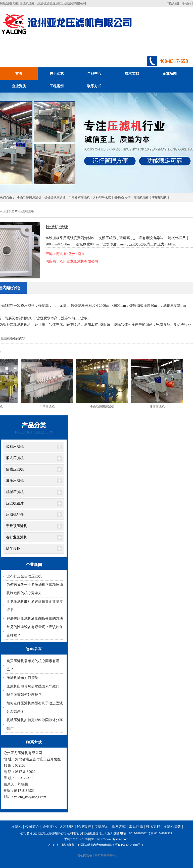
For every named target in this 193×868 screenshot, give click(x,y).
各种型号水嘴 (102, 198)
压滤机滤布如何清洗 (22, 678)
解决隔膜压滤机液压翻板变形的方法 (35, 618)
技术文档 (132, 74)
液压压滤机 (159, 198)
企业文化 (50, 827)
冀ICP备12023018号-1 (129, 845)
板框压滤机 (15, 447)
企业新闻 (170, 74)
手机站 (187, 4)
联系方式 (94, 86)
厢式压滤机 (15, 458)
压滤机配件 (15, 515)
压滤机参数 (172, 827)
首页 (19, 74)
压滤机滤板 (141, 198)
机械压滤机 (15, 492)
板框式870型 (122, 198)
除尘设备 (13, 549)
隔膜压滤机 (15, 469)
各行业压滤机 (17, 537)
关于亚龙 (57, 74)
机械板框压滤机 (55, 198)
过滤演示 (101, 827)
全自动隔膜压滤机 (29, 198)
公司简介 (32, 827)
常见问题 (136, 827)
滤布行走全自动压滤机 (24, 576)
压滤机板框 (9, 338)
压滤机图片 (10, 211)
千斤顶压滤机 (17, 526)
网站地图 (173, 4)
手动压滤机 (47, 407)
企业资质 (19, 86)
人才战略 (67, 827)
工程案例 (57, 86)
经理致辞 (84, 827)
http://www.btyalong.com (113, 839)
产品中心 (94, 74)
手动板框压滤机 (79, 198)
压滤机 (23, 753)
